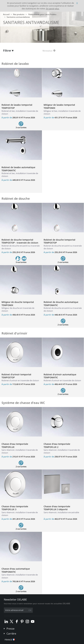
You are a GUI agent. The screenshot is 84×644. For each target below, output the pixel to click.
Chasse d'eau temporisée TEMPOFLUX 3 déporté (57, 508)
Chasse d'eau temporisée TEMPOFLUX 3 (15, 508)
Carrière (11, 634)
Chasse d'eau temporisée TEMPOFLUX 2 (57, 445)
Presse (10, 629)
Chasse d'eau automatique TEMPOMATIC (16, 570)
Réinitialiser (48, 51)
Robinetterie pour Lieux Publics (42, 14)
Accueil (6, 14)
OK (30, 610)
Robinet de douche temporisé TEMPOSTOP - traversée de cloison (20, 241)
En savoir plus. (53, 9)
